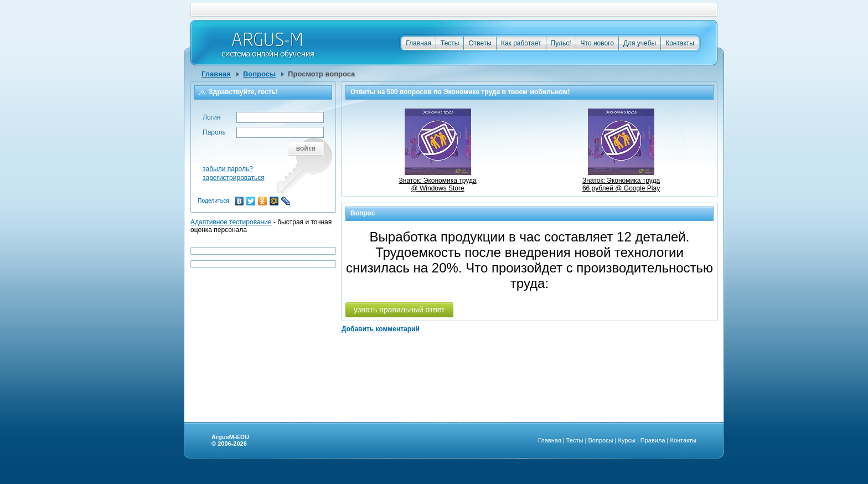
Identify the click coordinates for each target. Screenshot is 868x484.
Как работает (521, 43)
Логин (211, 117)
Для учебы (640, 43)
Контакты (680, 43)
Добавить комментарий (381, 329)
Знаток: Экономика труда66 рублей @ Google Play (621, 181)
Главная (418, 43)
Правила (653, 440)
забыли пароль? (228, 169)
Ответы (480, 43)
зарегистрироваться (234, 178)
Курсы (627, 440)
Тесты (450, 43)
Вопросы (259, 74)
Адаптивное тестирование (231, 222)
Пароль (214, 132)
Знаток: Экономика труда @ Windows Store (438, 181)
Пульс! (561, 43)
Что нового (597, 43)
